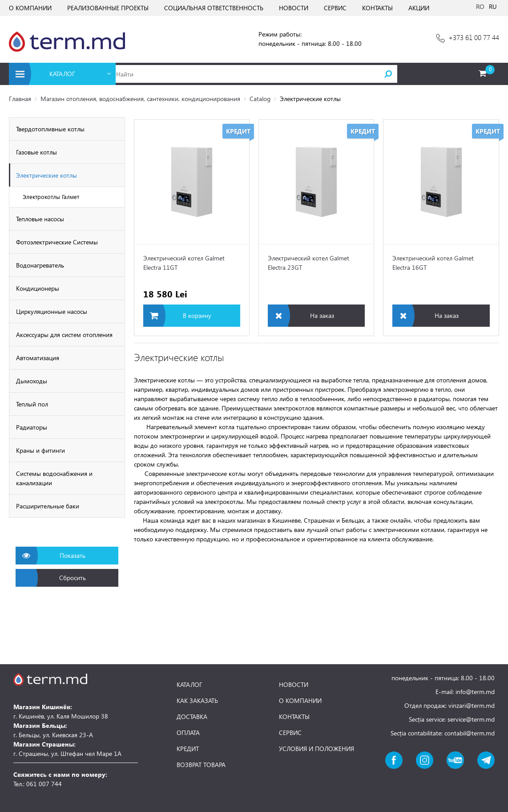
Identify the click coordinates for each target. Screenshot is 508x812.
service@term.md (471, 719)
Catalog (260, 99)
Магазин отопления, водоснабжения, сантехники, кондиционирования (140, 99)
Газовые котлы (36, 152)
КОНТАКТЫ (377, 8)
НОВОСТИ (294, 8)
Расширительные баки (48, 506)
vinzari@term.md (472, 705)
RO (480, 6)
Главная (20, 99)
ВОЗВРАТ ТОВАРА (201, 765)
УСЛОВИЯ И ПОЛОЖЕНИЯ (316, 749)
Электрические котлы (46, 175)
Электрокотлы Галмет (51, 197)
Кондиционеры (38, 288)
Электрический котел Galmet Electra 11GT (184, 263)
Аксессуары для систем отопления (64, 335)
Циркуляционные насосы (52, 311)
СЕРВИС (335, 8)
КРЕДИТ (188, 749)
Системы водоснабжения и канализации (54, 478)
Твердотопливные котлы (50, 129)
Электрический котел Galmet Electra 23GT (308, 263)
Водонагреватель (40, 265)
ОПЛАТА (188, 733)
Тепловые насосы (40, 219)
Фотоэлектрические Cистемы (57, 242)
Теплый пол (32, 404)
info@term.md (475, 692)
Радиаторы (32, 427)
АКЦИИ (419, 8)
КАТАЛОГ (189, 685)
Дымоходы (32, 381)
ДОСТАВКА (192, 717)
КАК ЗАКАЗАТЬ (197, 701)
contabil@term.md (470, 733)
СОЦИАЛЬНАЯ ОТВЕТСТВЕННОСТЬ (214, 8)
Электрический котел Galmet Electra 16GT (433, 263)
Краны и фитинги (40, 450)
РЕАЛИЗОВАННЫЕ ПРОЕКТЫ (108, 8)
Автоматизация (38, 358)
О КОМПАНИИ (30, 8)
